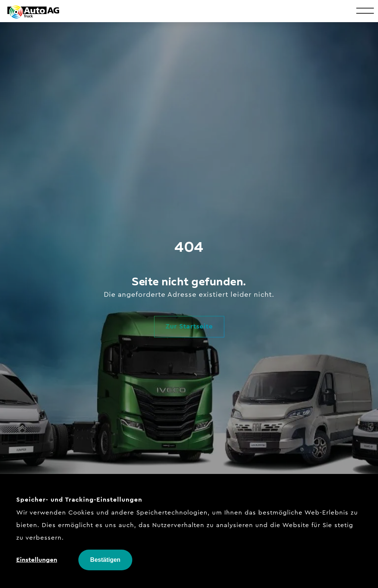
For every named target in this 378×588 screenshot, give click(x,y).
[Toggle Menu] (365, 10)
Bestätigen (105, 560)
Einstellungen (37, 560)
